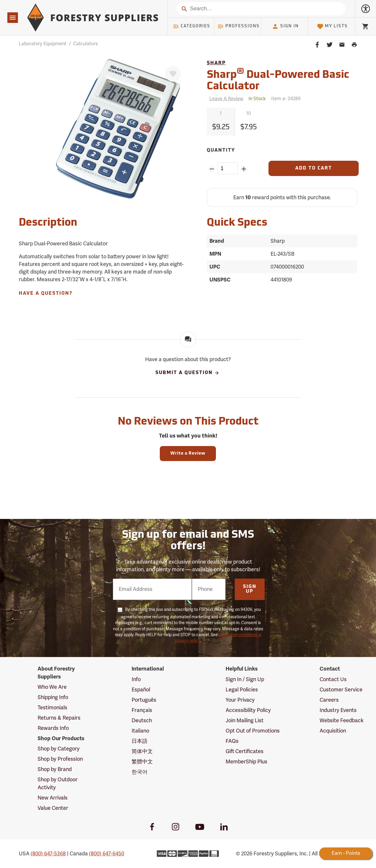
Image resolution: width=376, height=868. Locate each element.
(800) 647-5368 (48, 854)
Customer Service (341, 690)
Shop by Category (59, 749)
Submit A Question (187, 373)
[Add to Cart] (314, 168)
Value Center (53, 808)
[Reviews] (225, 99)
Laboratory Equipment (43, 44)
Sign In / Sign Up (245, 679)
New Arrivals (53, 798)
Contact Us (333, 679)
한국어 (140, 772)
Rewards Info (53, 728)
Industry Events (338, 710)
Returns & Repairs (59, 718)
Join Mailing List (245, 720)
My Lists (332, 26)
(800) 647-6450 (107, 854)
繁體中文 (142, 762)
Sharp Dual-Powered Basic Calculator (278, 80)
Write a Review (188, 454)
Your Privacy (240, 700)
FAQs (232, 741)
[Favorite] (173, 74)
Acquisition (333, 731)
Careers (329, 700)
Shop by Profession (60, 759)
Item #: (286, 99)
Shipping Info (53, 697)
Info (136, 679)
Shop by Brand (55, 769)
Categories (192, 26)
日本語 (140, 741)
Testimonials (52, 708)
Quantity (221, 150)
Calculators (85, 44)
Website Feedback (342, 720)
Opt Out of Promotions (253, 731)
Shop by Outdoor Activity (58, 783)
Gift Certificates (245, 751)
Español (141, 690)
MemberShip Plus (246, 762)
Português (144, 700)
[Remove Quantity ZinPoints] (212, 169)
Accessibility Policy (248, 710)
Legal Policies (242, 690)
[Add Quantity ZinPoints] (244, 169)
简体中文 (142, 751)
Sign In (285, 26)
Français (142, 710)
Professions (239, 26)
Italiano (140, 731)
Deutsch (142, 720)
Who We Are (52, 687)
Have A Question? (46, 294)
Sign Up (250, 589)
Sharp (216, 63)
